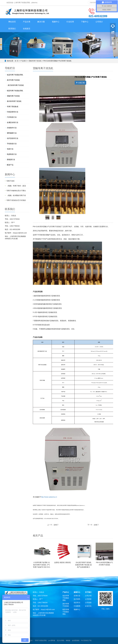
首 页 (17, 61)
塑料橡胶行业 (12, 133)
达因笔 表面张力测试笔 (62, 562)
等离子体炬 (10, 181)
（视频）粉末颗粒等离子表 (16, 195)
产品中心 (66, 592)
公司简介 (99, 22)
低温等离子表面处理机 (15, 75)
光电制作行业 (12, 128)
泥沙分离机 (61, 640)
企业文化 (88, 606)
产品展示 (24, 61)
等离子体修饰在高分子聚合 (16, 191)
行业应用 (70, 22)
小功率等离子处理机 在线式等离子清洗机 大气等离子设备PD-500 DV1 (42, 565)
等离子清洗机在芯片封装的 (16, 200)
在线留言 (27, 29)
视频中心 (56, 22)
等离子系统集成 (13, 107)
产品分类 (27, 22)
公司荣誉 (88, 599)
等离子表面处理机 (41, 640)
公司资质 (88, 603)
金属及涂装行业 (13, 122)
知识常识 (77, 603)
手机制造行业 (12, 144)
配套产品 (10, 165)
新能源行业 (11, 160)
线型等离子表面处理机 (15, 91)
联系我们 (12, 29)
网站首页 (12, 22)
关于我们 (88, 592)
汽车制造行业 (12, 117)
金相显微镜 (76, 640)
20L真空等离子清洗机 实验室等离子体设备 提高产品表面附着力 (83, 565)
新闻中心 (77, 592)
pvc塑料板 (52, 640)
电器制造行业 (12, 154)
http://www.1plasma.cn (49, 497)
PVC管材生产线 (86, 640)
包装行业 (10, 149)
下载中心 (85, 22)
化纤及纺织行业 (13, 138)
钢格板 (68, 640)
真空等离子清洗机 (13, 80)
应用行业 (77, 596)
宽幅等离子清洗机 (35, 61)
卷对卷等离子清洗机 (14, 101)
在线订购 (80, 83)
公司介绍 (88, 596)
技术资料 (77, 599)
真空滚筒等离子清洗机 (16, 85)
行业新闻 (77, 606)
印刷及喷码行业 (13, 112)
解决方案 (41, 22)
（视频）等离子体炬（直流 (16, 186)
